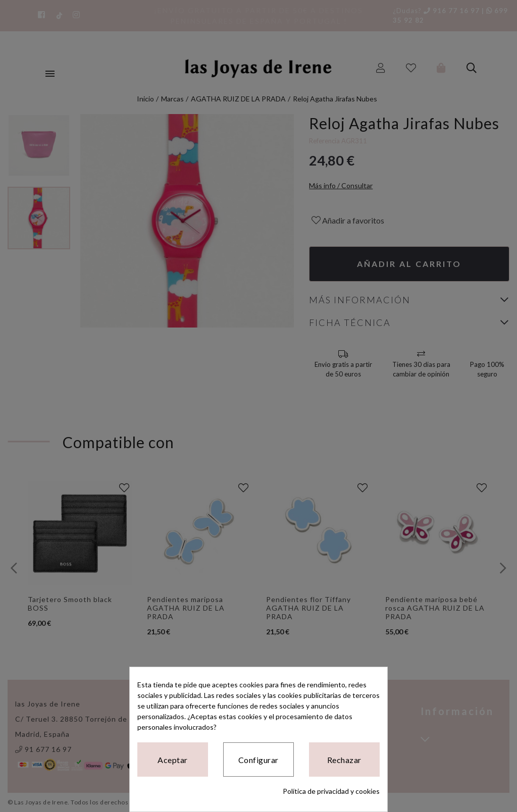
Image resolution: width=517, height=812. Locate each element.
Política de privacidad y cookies (331, 791)
